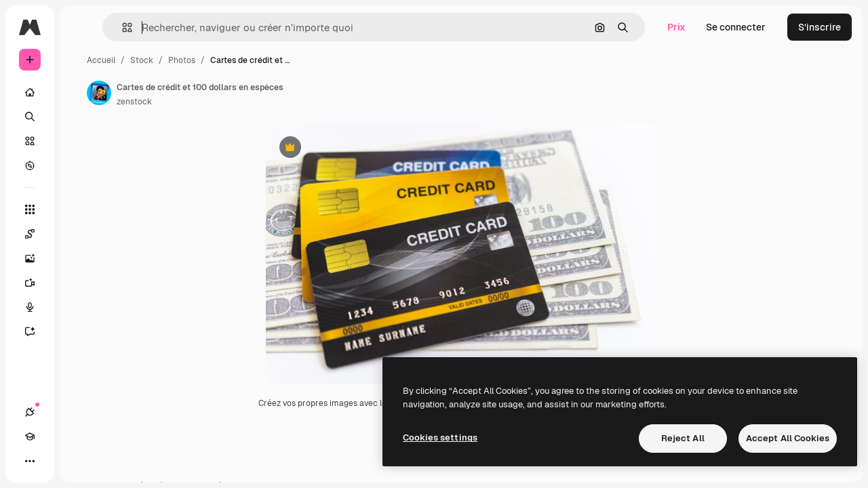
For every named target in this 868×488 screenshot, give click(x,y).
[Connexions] (30, 461)
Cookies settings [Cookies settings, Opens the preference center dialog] (440, 438)
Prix (676, 27)
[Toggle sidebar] (133, 27)
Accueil (204, 60)
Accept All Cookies (788, 438)
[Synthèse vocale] (81, 307)
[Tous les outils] (81, 209)
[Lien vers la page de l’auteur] (202, 93)
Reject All (683, 438)
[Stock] (81, 141)
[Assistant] (81, 331)
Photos (285, 60)
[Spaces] (81, 234)
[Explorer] (81, 165)
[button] (209, 27)
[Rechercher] (81, 117)
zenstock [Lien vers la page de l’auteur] (237, 102)
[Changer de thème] (79, 461)
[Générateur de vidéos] (81, 283)
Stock (245, 60)
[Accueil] (81, 92)
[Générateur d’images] (81, 258)
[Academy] (54, 461)
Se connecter (736, 27)
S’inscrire (820, 27)
